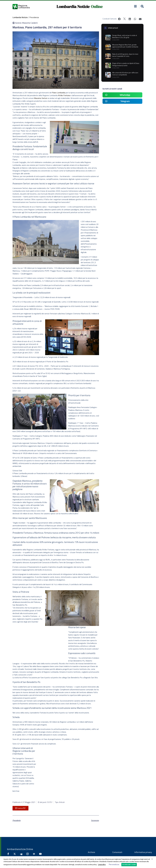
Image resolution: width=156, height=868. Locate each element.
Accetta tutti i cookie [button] (129, 865)
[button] (142, 7)
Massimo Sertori (41, 98)
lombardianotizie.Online (20, 849)
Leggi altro (102, 864)
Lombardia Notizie (73, 7)
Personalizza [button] (114, 864)
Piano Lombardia (59, 93)
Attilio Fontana (64, 95)
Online (97, 7)
